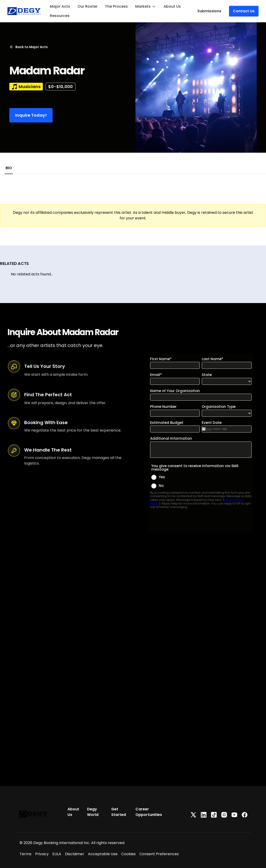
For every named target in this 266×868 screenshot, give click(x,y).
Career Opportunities (149, 812)
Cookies (128, 854)
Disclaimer (75, 854)
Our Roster (88, 6)
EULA (57, 854)
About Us (172, 6)
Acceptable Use (103, 854)
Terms (25, 854)
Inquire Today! (31, 115)
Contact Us (244, 11)
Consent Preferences (159, 854)
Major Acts (60, 6)
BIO (9, 168)
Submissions (209, 11)
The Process (116, 6)
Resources (60, 16)
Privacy (42, 854)
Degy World (93, 812)
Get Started (119, 812)
